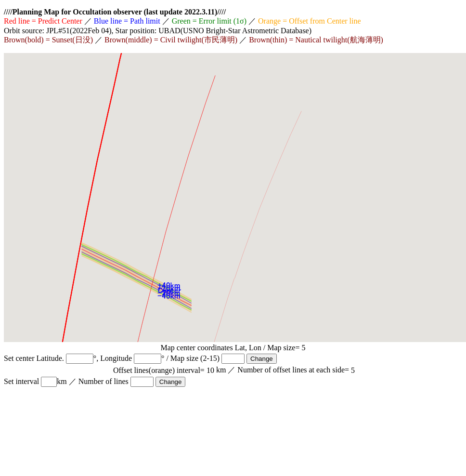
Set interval (21, 381)
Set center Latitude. (34, 358)
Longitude (116, 358)
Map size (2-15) (195, 358)
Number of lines (104, 381)
